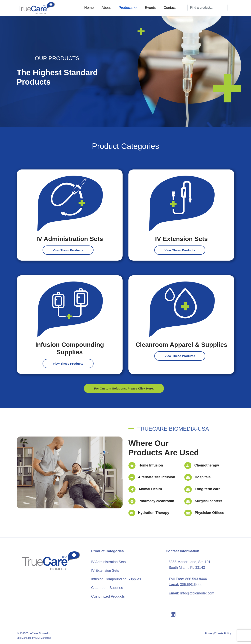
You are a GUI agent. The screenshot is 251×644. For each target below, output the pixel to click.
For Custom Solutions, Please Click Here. (124, 389)
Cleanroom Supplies (107, 588)
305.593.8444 (191, 585)
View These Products (68, 250)
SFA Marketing (43, 638)
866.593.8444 (196, 579)
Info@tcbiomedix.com (197, 594)
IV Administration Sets (108, 562)
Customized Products (108, 597)
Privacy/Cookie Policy (218, 634)
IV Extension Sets (105, 571)
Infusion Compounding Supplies (116, 580)
